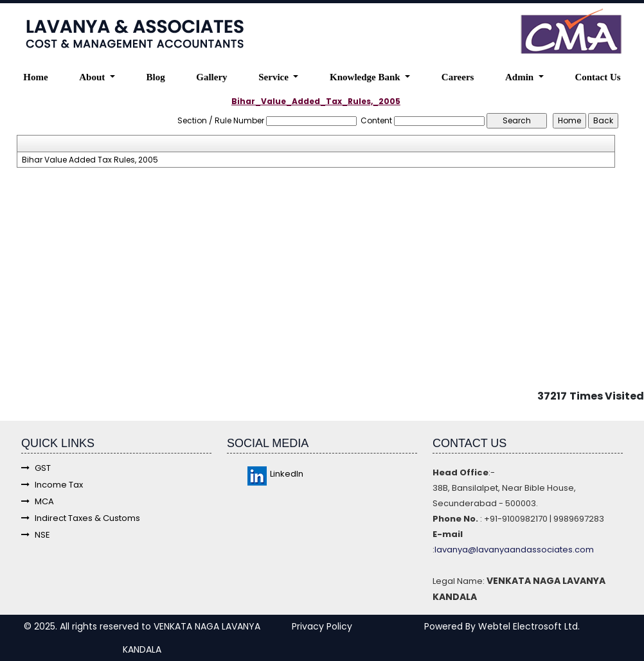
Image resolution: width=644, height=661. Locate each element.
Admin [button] (521, 77)
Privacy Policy (322, 626)
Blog (155, 77)
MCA (38, 501)
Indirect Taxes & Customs (81, 518)
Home (35, 77)
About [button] (93, 77)
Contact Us (597, 77)
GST (36, 468)
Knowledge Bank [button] (366, 77)
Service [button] (274, 77)
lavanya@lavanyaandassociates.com (514, 550)
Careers (458, 77)
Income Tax (52, 485)
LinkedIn (275, 474)
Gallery (211, 77)
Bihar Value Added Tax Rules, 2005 (90, 160)
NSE (36, 535)
